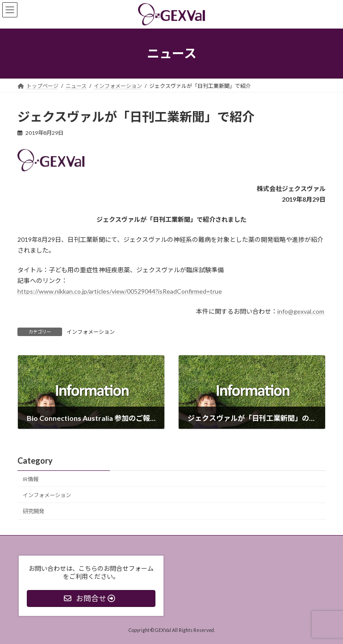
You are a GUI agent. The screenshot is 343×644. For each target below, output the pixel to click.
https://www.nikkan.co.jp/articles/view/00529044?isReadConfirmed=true (120, 291)
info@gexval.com (301, 311)
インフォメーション (91, 332)
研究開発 (33, 511)
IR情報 (31, 479)
